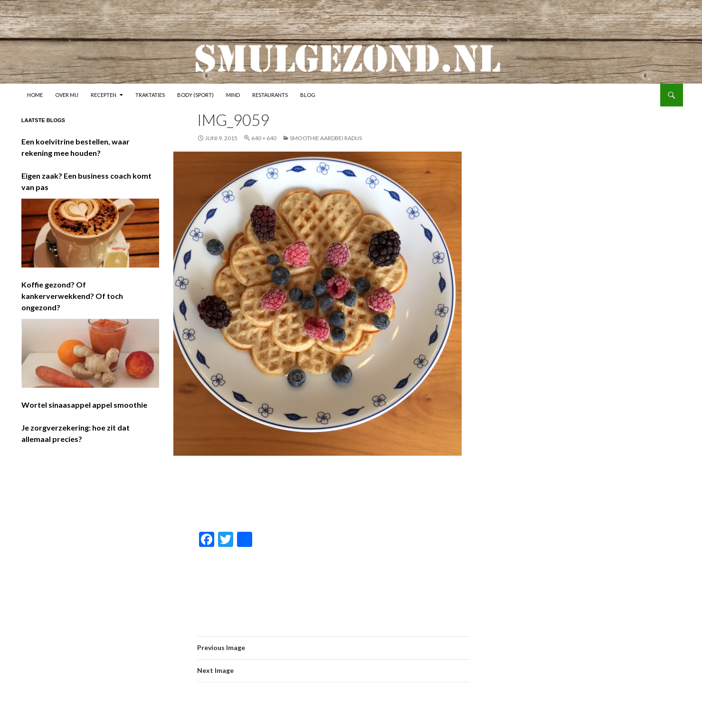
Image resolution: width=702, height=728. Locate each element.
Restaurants (270, 95)
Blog (308, 95)
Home (35, 95)
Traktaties (150, 95)
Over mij (67, 95)
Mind (233, 95)
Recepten (104, 95)
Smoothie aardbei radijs (326, 138)
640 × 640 (264, 138)
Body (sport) (195, 95)
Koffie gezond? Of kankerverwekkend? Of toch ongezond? (72, 296)
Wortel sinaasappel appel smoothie (84, 405)
